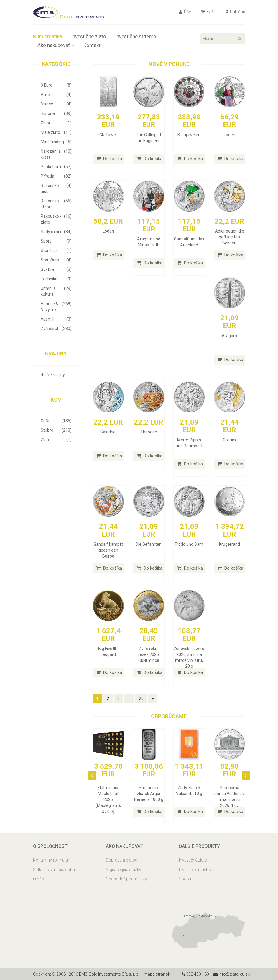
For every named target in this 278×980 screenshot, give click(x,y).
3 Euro (56, 85)
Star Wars (56, 260)
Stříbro (56, 430)
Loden (230, 135)
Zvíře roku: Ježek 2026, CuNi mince (149, 654)
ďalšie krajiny (53, 375)
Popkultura (56, 167)
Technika (56, 279)
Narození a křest (56, 154)
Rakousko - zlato (56, 219)
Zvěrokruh (56, 329)
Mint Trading (56, 142)
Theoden (149, 432)
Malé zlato (56, 132)
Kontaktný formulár (51, 860)
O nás (38, 879)
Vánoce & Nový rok (56, 306)
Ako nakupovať (56, 45)
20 (141, 698)
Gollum (229, 440)
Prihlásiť (235, 12)
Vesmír (56, 319)
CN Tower (108, 135)
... (129, 698)
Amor (56, 95)
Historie (56, 113)
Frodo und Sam (189, 544)
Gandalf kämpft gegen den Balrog (108, 550)
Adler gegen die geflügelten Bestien (230, 237)
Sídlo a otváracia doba (54, 870)
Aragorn (229, 336)
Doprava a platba (122, 860)
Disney (56, 104)
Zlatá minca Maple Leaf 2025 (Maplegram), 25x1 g (108, 799)
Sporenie (187, 879)
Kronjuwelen (189, 135)
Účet (185, 12)
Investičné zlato (89, 36)
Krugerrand (230, 544)
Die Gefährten (149, 544)
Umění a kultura (56, 291)
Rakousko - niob (56, 188)
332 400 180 (195, 974)
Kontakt (92, 45)
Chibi (56, 123)
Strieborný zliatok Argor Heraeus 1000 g (149, 794)
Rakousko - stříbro (56, 204)
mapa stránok (157, 974)
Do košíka (109, 159)
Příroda (56, 176)
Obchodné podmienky (126, 879)
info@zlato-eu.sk (232, 974)
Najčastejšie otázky (124, 870)
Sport (56, 241)
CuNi (56, 421)
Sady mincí (56, 232)
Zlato (56, 440)
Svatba (56, 269)
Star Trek (56, 251)
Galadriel (108, 432)
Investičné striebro (136, 36)
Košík (209, 12)
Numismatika (48, 36)
